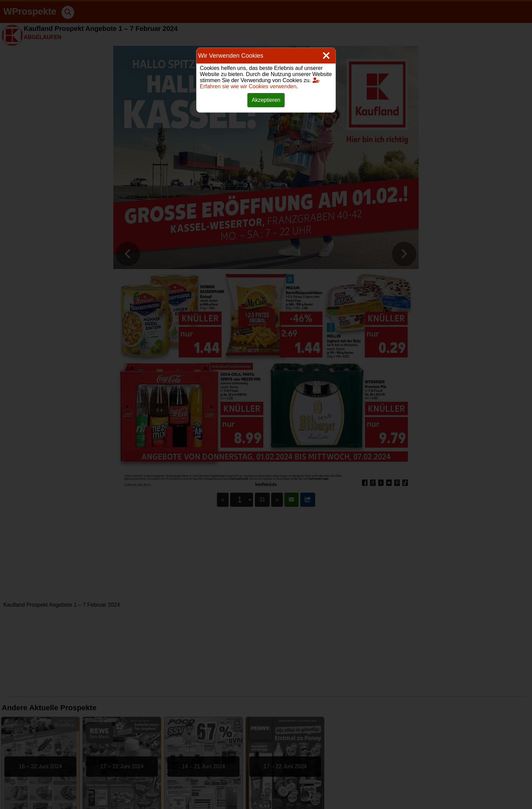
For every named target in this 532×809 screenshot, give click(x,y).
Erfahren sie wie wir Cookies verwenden (260, 83)
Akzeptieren (266, 100)
